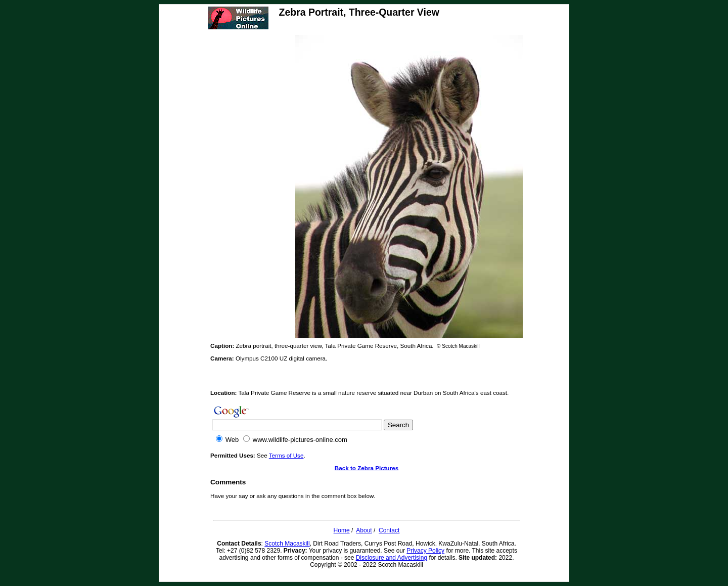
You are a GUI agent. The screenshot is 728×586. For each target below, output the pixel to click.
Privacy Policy (425, 551)
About (364, 530)
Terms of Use (286, 455)
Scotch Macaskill (287, 544)
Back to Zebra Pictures (367, 468)
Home (342, 530)
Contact (389, 530)
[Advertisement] (251, 187)
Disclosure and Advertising (392, 558)
